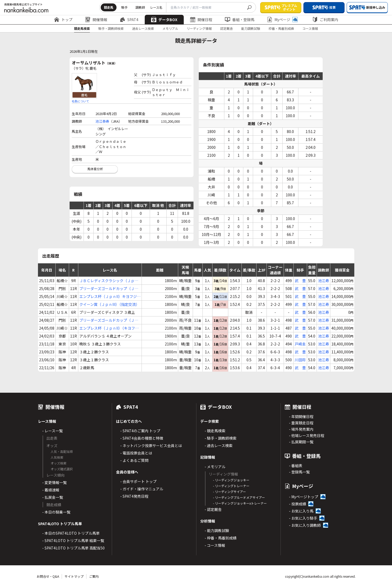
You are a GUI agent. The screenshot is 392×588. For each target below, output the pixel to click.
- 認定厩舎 (213, 509)
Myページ (282, 20)
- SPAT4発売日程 (134, 496)
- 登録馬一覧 (299, 472)
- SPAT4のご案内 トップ (140, 431)
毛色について (80, 101)
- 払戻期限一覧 (301, 442)
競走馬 (109, 7)
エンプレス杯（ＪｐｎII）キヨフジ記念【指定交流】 (110, 297)
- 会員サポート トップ (138, 481)
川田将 (300, 360)
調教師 (140, 7)
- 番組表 (296, 466)
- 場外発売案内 (301, 429)
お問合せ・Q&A (48, 576)
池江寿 (323, 281)
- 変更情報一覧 (54, 482)
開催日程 (201, 20)
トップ (63, 20)
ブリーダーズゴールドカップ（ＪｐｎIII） (109, 289)
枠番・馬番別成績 (281, 28)
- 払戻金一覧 (53, 497)
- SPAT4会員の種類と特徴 (142, 438)
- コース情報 (215, 545)
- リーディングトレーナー (231, 486)
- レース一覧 (52, 431)
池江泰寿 (102, 121)
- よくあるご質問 (134, 460)
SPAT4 (129, 20)
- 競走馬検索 (215, 431)
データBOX (164, 20)
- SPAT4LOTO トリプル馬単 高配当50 (73, 548)
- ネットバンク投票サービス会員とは (151, 445)
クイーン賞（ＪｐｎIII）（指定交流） (109, 304)
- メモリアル (215, 467)
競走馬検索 (82, 28)
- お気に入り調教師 (305, 525)
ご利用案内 (325, 20)
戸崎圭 (300, 344)
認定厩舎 (226, 28)
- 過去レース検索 (219, 445)
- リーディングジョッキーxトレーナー (240, 503)
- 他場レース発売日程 (307, 435)
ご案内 (94, 576)
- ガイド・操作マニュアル (142, 489)
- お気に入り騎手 (303, 518)
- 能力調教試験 (217, 530)
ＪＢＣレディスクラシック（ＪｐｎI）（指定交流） (109, 281)
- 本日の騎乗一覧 (56, 512)
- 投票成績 (297, 504)
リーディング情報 (199, 28)
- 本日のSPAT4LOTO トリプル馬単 (71, 533)
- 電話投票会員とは (136, 453)
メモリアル (170, 28)
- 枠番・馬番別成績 (221, 538)
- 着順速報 (51, 490)
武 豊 (300, 281)
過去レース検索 (143, 28)
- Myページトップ (304, 497)
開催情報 (96, 20)
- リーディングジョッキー (231, 480)
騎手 (124, 7)
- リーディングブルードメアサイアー (239, 497)
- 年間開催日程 (301, 416)
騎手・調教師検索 (111, 28)
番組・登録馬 (240, 20)
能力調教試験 (251, 28)
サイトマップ (74, 576)
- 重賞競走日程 (301, 423)
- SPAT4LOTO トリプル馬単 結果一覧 (73, 540)
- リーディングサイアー (229, 492)
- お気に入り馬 (301, 511)
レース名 (156, 7)
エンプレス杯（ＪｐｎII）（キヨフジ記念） (109, 328)
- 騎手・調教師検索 (221, 438)
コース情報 (310, 28)
